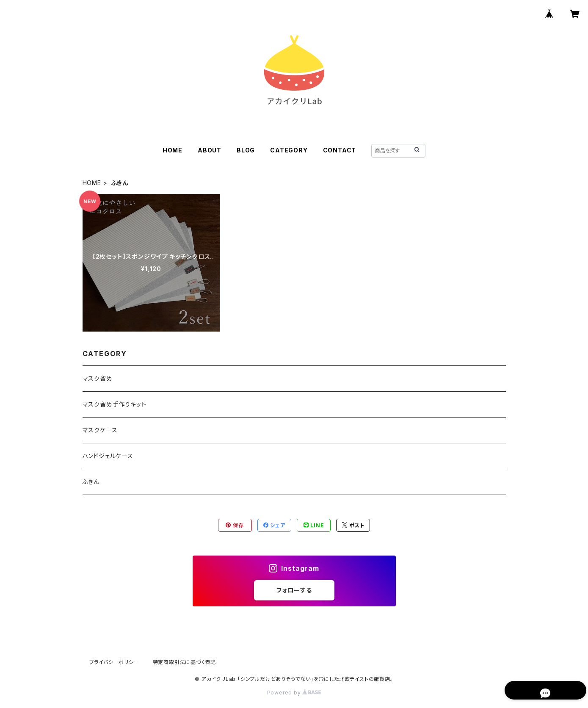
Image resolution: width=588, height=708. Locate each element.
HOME (173, 150)
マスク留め (98, 378)
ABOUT (210, 150)
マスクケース (100, 430)
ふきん (91, 482)
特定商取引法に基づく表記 (185, 662)
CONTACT (340, 150)
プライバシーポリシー (114, 662)
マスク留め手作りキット (115, 404)
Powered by (294, 693)
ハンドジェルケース (108, 456)
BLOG (246, 150)
